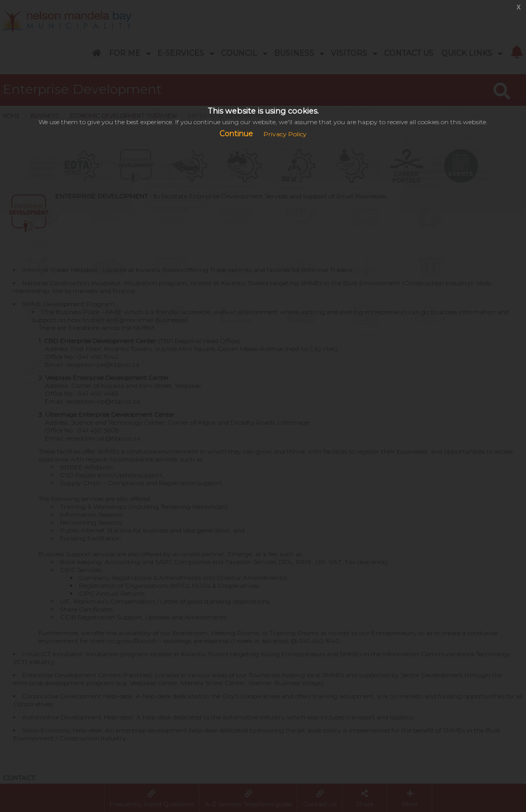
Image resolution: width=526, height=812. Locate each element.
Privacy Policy (285, 134)
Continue (236, 134)
